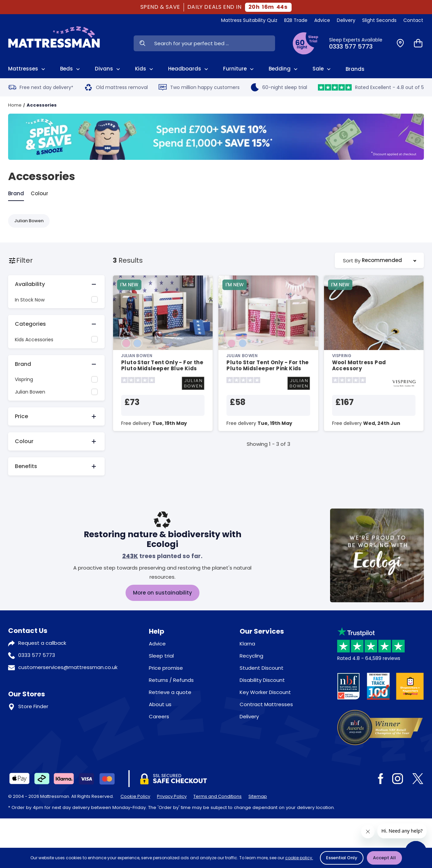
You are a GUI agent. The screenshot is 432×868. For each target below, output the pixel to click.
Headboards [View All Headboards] (189, 69)
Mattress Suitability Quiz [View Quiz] (249, 20)
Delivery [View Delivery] (346, 20)
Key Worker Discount (265, 692)
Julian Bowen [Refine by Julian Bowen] (29, 221)
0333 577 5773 (37, 655)
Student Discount (262, 668)
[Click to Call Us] (359, 43)
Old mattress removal (116, 87)
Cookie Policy (135, 796)
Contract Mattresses (266, 704)
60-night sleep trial (279, 87)
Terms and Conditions (218, 796)
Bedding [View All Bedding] (284, 69)
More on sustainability (163, 593)
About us (160, 704)
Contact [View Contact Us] (413, 20)
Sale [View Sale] (322, 69)
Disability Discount (262, 680)
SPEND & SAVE (160, 7)
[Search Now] (142, 43)
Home (15, 105)
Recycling (251, 656)
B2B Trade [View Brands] (296, 20)
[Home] (54, 43)
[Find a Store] (400, 43)
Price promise (166, 668)
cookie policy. (299, 858)
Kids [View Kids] (145, 69)
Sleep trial (161, 656)
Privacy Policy (172, 796)
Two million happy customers (199, 87)
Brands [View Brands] (355, 69)
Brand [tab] (16, 193)
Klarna (247, 644)
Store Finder (33, 706)
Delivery (249, 716)
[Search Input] (213, 43)
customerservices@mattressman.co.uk (68, 667)
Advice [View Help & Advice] (322, 20)
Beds (71, 69)
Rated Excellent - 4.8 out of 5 (371, 87)
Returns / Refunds (171, 680)
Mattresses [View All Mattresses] (27, 69)
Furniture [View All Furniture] (239, 69)
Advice (157, 644)
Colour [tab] (39, 193)
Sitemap (258, 796)
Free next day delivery (41, 87)
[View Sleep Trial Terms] (305, 43)
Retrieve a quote (170, 692)
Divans (108, 69)
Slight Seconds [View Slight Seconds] (379, 20)
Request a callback (42, 643)
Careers (159, 716)
